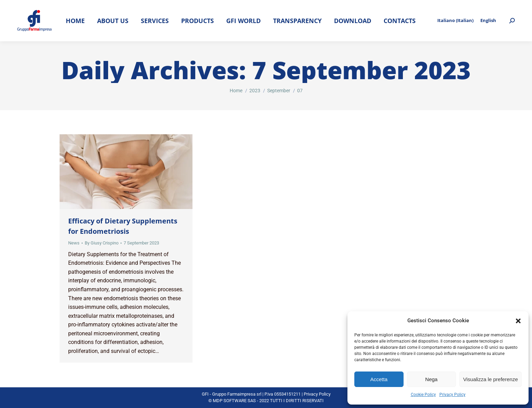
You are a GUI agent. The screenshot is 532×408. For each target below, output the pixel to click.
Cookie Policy (423, 395)
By (102, 243)
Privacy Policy (452, 395)
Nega (431, 379)
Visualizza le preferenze (491, 379)
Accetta (379, 379)
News (74, 243)
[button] (518, 321)
